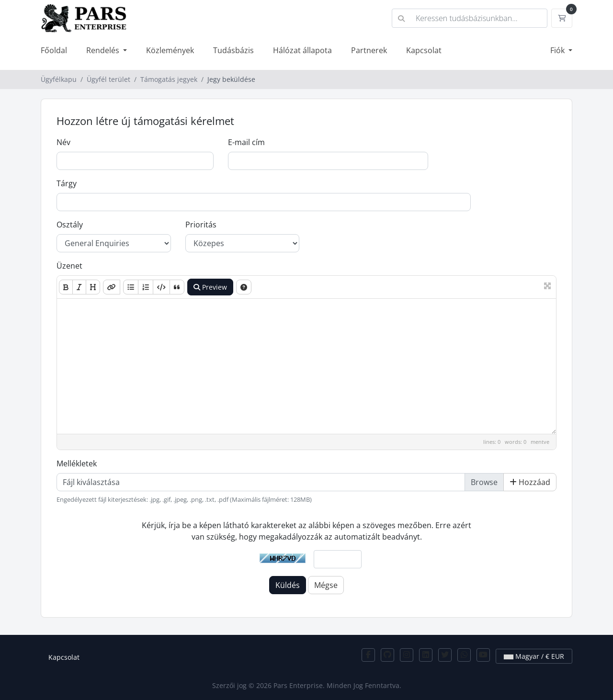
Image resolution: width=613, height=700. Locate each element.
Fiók (558, 50)
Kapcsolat (424, 50)
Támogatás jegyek (169, 79)
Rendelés (104, 50)
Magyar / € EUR (534, 656)
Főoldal (54, 50)
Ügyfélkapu (59, 79)
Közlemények (170, 50)
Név (63, 142)
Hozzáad (530, 482)
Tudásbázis (233, 50)
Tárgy (67, 183)
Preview (210, 287)
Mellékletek (77, 463)
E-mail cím (246, 142)
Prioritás (201, 225)
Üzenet (69, 266)
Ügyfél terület (108, 79)
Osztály (70, 225)
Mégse (326, 585)
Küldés (288, 585)
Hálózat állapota (302, 50)
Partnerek (369, 50)
